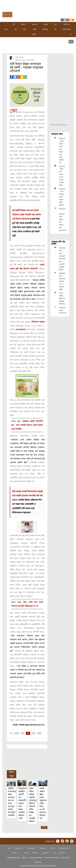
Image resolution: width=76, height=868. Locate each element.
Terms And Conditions (52, 857)
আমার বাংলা (66, 24)
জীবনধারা (45, 29)
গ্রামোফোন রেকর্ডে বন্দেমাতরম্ (63, 310)
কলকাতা (23, 24)
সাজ (23, 733)
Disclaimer (65, 857)
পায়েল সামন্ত (19, 57)
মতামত (35, 29)
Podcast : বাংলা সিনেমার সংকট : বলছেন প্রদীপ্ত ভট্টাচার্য (62, 197)
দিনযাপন (62, 852)
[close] (71, 42)
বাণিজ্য (17, 733)
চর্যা (14, 24)
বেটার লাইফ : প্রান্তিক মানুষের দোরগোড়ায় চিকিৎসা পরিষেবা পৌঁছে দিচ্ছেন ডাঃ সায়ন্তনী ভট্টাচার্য (33, 804)
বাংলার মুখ (35, 24)
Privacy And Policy (36, 857)
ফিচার (6, 29)
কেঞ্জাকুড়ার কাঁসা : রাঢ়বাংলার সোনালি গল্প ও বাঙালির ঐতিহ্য (62, 281)
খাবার (39, 733)
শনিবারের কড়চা (67, 29)
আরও (44, 827)
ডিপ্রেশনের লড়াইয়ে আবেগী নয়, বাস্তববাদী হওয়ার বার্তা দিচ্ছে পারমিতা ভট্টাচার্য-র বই (22, 803)
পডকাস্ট (34, 34)
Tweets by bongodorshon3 (59, 125)
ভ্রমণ (56, 24)
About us (25, 857)
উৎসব (25, 29)
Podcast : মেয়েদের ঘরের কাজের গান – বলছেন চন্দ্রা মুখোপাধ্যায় (63, 220)
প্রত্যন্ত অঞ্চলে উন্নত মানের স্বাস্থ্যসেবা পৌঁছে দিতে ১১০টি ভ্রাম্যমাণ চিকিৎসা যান (43, 803)
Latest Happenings (13, 857)
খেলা (15, 29)
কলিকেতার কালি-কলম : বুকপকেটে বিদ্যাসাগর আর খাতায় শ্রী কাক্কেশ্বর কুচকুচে (62, 259)
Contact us (38, 861)
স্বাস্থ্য (28, 733)
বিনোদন (46, 24)
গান (55, 29)
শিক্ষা (34, 733)
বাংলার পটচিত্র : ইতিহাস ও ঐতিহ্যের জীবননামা (62, 299)
